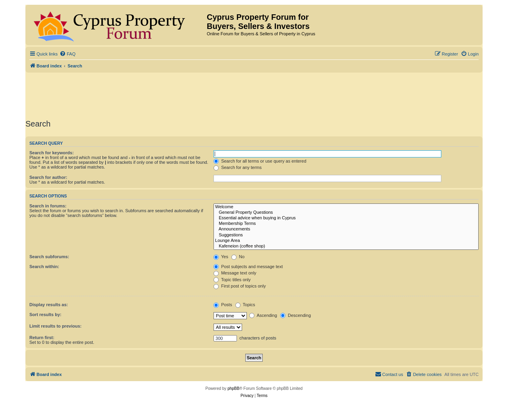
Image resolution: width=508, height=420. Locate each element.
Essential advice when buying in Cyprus (346, 218)
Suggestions (346, 235)
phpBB (233, 388)
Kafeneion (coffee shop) (346, 246)
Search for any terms (238, 167)
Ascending (263, 315)
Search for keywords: (52, 153)
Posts (223, 305)
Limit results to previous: (55, 326)
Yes (221, 257)
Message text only (235, 273)
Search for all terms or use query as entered (260, 161)
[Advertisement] (254, 94)
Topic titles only (232, 280)
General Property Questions (346, 213)
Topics (245, 305)
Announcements (346, 229)
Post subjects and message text (248, 267)
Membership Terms (346, 224)
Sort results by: (45, 315)
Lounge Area (346, 241)
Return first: (42, 338)
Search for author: (48, 177)
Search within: (44, 267)
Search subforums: (49, 257)
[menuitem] (67, 54)
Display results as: (49, 305)
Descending (295, 315)
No (238, 257)
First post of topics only (240, 286)
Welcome (346, 207)
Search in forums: (48, 206)
